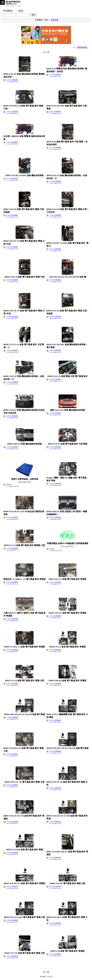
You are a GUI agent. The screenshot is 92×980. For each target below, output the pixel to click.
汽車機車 (39, 20)
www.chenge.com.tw (13, 82)
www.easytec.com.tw (13, 486)
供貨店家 (55, 20)
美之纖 (9, 484)
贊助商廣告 (82, 47)
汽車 (46, 20)
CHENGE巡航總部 (12, 80)
